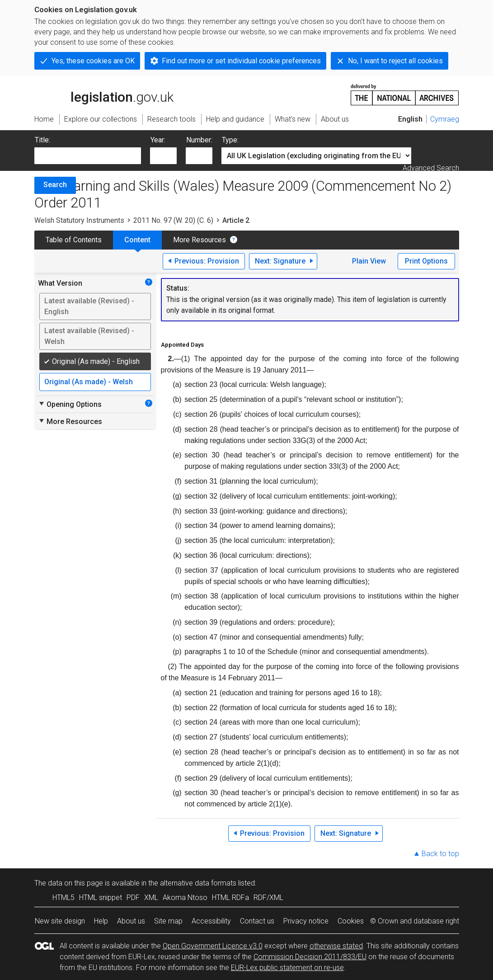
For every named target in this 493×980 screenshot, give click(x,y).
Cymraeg (445, 119)
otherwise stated (336, 946)
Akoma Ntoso (185, 898)
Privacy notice (306, 921)
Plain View (369, 261)
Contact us (257, 921)
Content (137, 240)
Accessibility (211, 921)
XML (151, 898)
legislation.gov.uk (104, 94)
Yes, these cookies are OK (93, 61)
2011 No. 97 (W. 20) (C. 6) (173, 220)
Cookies (351, 921)
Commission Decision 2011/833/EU (310, 957)
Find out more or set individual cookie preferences (241, 61)
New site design (60, 921)
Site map (168, 921)
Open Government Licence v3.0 (213, 946)
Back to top (440, 854)
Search (55, 185)
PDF (133, 898)
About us (131, 921)
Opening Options (70, 404)
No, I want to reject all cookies (395, 61)
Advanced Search (431, 168)
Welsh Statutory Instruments (79, 220)
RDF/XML (268, 898)
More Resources (200, 240)
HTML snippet (101, 898)
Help (101, 921)
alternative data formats (198, 883)
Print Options (426, 261)
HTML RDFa (230, 898)
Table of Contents (74, 240)
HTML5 (63, 898)
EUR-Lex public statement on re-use (287, 968)
